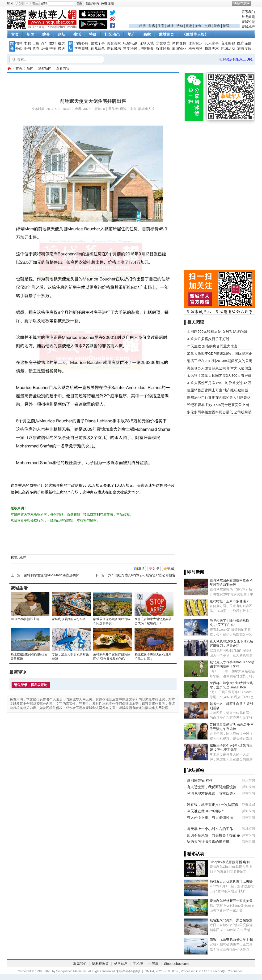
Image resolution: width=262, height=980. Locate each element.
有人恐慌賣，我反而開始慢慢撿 (212, 787)
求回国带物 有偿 (200, 781)
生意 (161, 26)
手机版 (138, 964)
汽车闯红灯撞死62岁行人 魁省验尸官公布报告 (142, 575)
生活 (77, 34)
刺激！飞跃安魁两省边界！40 (231, 940)
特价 (93, 34)
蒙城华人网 (9, 68)
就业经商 (163, 48)
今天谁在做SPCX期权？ (206, 811)
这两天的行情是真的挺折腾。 (210, 842)
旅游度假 (244, 48)
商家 (147, 34)
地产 (131, 34)
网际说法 (114, 48)
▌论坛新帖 (194, 770)
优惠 (189, 26)
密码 (44, 3)
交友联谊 (163, 43)
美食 (198, 26)
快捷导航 (240, 3)
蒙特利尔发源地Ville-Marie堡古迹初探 (51, 575)
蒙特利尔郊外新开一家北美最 (231, 901)
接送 (226, 26)
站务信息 (121, 964)
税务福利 (195, 48)
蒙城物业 (179, 48)
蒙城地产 (248, 27)
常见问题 (248, 17)
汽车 (44, 43)
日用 (36, 43)
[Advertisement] (184, 17)
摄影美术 (212, 48)
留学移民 (130, 48)
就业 (170, 26)
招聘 (19, 43)
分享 (156, 568)
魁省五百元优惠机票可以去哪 (231, 881)
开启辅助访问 (254, 3)
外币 (19, 48)
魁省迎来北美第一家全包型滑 (231, 920)
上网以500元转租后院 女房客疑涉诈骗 (217, 331)
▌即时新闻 (194, 572)
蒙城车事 (98, 43)
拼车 (53, 48)
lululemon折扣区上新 (25, 619)
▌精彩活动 (194, 854)
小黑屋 (153, 964)
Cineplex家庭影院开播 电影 (230, 862)
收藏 (171, 568)
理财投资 (147, 48)
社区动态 (112, 34)
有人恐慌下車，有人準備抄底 (210, 817)
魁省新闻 (45, 68)
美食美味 (114, 43)
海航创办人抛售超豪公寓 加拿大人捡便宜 (219, 368)
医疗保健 (244, 43)
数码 (53, 43)
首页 (15, 34)
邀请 (141, 568)
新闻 (30, 34)
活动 (180, 26)
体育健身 (179, 43)
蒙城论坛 (248, 22)
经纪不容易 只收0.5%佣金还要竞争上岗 (218, 405)
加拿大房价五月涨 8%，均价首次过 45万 (219, 383)
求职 (27, 43)
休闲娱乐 (195, 43)
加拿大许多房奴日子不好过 (208, 339)
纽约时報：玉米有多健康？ (229, 601)
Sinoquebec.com (176, 964)
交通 (208, 26)
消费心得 (81, 43)
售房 (152, 26)
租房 (143, 26)
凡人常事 (212, 43)
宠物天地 (147, 43)
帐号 (10, 3)
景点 (217, 26)
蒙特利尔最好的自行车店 (69, 619)
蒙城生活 (19, 588)
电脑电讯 (130, 43)
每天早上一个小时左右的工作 (210, 829)
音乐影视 (228, 43)
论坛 (62, 34)
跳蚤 (46, 34)
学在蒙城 (81, 48)
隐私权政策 (100, 964)
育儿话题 (98, 48)
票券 (36, 48)
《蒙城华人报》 (195, 34)
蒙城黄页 (166, 34)
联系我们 (248, 12)
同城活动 (228, 48)
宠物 (44, 48)
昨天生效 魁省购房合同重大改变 (212, 346)
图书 (27, 48)
